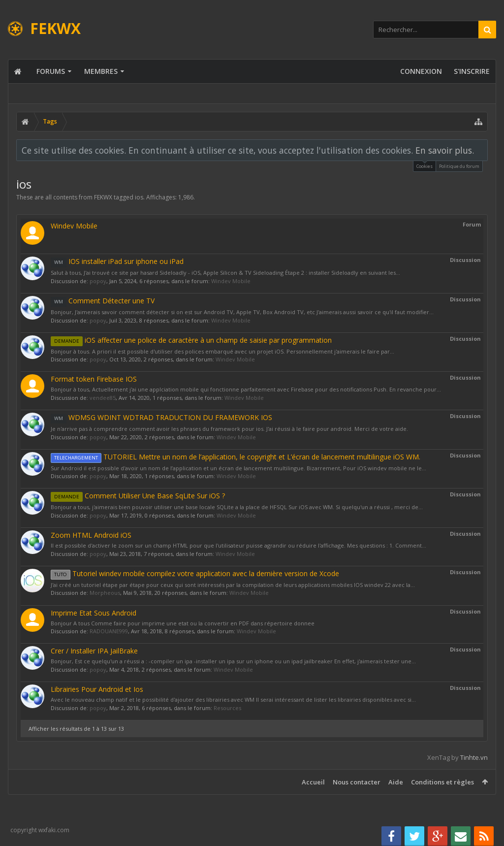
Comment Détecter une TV (103, 301)
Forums (51, 71)
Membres (101, 71)
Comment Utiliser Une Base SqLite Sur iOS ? (138, 496)
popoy (98, 281)
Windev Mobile (74, 226)
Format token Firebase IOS (94, 379)
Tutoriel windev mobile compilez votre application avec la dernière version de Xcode (195, 573)
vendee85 (103, 398)
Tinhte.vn (474, 757)
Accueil (313, 782)
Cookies (425, 165)
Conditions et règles (442, 782)
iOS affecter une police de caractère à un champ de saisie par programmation (191, 340)
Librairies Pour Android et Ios (97, 689)
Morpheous (105, 593)
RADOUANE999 (109, 631)
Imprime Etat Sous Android (94, 613)
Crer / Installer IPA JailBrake (94, 651)
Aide (396, 782)
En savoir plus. (445, 150)
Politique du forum (459, 166)
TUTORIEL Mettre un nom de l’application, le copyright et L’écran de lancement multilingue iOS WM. (236, 457)
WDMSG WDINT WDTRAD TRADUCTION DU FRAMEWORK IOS (161, 417)
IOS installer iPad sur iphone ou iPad (117, 261)
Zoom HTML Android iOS (91, 535)
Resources (227, 708)
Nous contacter (357, 782)
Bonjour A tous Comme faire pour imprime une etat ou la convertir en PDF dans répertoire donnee (183, 623)
